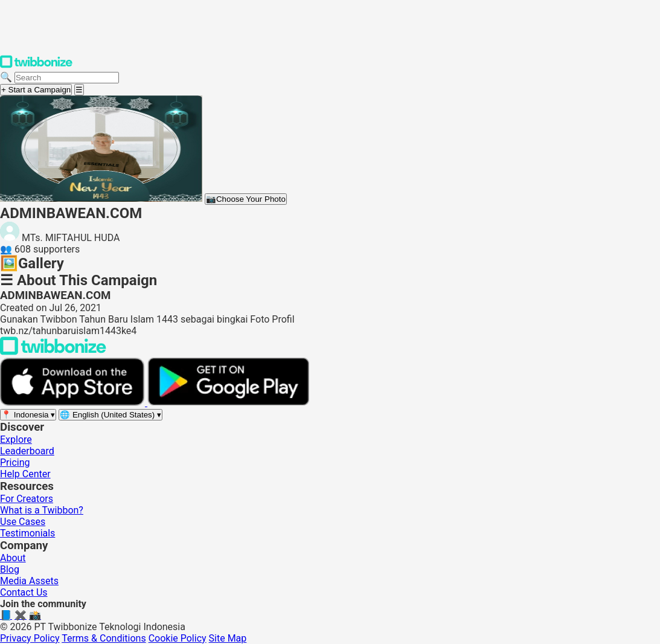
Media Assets (29, 581)
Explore (16, 440)
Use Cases (23, 522)
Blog (10, 569)
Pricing (15, 462)
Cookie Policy (178, 638)
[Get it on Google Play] (228, 403)
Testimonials (27, 533)
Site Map (228, 638)
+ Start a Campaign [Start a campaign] (36, 90)
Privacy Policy (30, 638)
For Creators (27, 499)
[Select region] (28, 415)
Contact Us (24, 592)
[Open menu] (79, 90)
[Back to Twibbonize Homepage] (53, 352)
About (13, 558)
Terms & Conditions (104, 638)
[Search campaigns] (67, 78)
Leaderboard (27, 451)
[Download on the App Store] (74, 403)
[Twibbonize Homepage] (36, 66)
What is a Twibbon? (42, 510)
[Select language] (111, 415)
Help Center (25, 474)
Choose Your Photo (246, 199)
